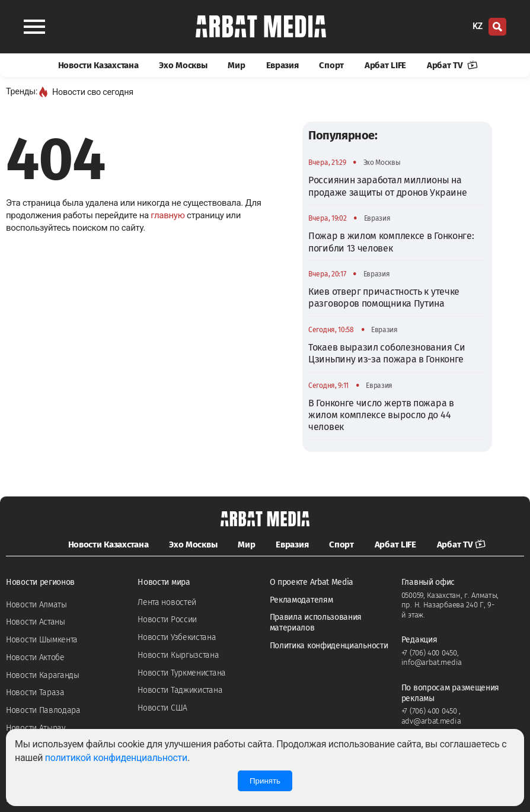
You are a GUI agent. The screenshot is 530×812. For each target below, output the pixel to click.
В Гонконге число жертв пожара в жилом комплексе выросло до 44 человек (381, 415)
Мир (236, 65)
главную (167, 215)
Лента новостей (167, 602)
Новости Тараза (35, 692)
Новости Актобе (35, 657)
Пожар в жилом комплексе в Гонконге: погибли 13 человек (391, 242)
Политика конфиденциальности (329, 646)
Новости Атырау (36, 728)
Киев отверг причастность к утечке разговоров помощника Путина (384, 297)
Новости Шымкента (42, 640)
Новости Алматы (36, 605)
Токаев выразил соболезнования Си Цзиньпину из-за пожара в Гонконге (387, 353)
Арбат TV (452, 65)
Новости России (167, 620)
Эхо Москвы (183, 65)
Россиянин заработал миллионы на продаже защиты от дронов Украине (387, 186)
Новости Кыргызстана (178, 655)
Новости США (162, 708)
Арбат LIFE (385, 65)
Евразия (282, 65)
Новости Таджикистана (180, 690)
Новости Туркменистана (182, 673)
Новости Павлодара (43, 710)
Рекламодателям (301, 600)
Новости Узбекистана (177, 637)
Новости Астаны (36, 622)
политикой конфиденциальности (116, 758)
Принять (265, 781)
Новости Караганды (43, 675)
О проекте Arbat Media (312, 582)
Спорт (331, 65)
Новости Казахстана (98, 65)
